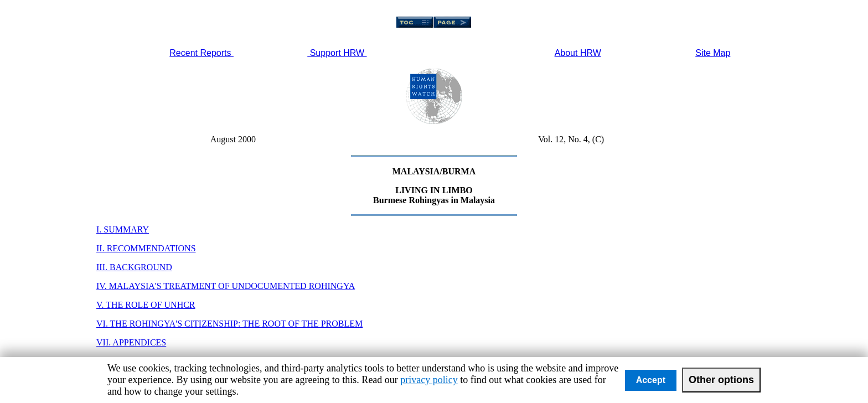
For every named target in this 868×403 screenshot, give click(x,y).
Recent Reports (201, 53)
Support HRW (337, 53)
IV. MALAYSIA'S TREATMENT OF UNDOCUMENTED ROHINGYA (226, 286)
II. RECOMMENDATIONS (146, 248)
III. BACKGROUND (134, 267)
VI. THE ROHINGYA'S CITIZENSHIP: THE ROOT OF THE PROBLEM (229, 324)
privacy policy (429, 380)
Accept (651, 380)
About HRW (578, 53)
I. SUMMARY (123, 229)
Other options (721, 380)
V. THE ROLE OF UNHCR (146, 305)
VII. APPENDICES (131, 342)
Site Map (713, 53)
